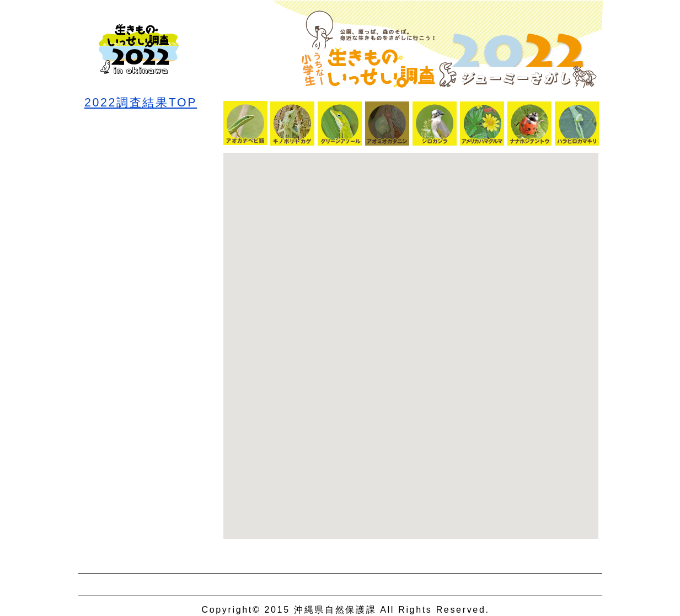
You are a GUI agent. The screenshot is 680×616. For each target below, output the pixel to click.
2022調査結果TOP (141, 97)
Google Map (411, 346)
